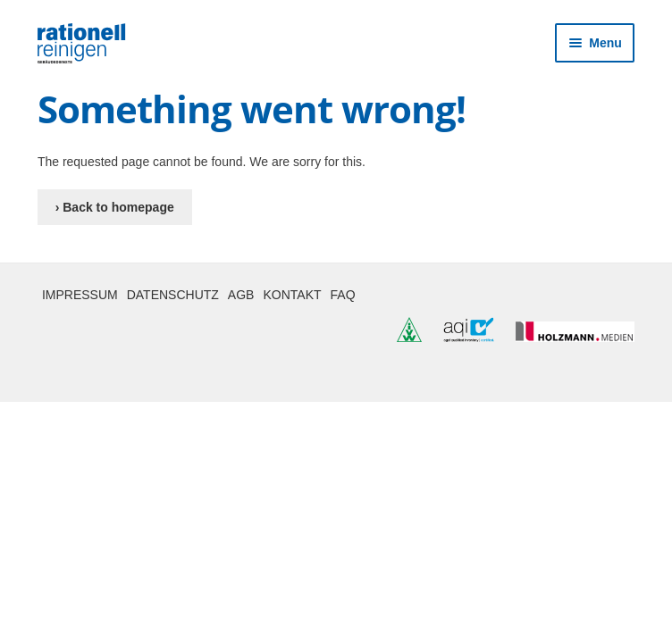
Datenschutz (173, 295)
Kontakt (292, 295)
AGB (241, 295)
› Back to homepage (115, 207)
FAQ (343, 295)
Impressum (80, 295)
